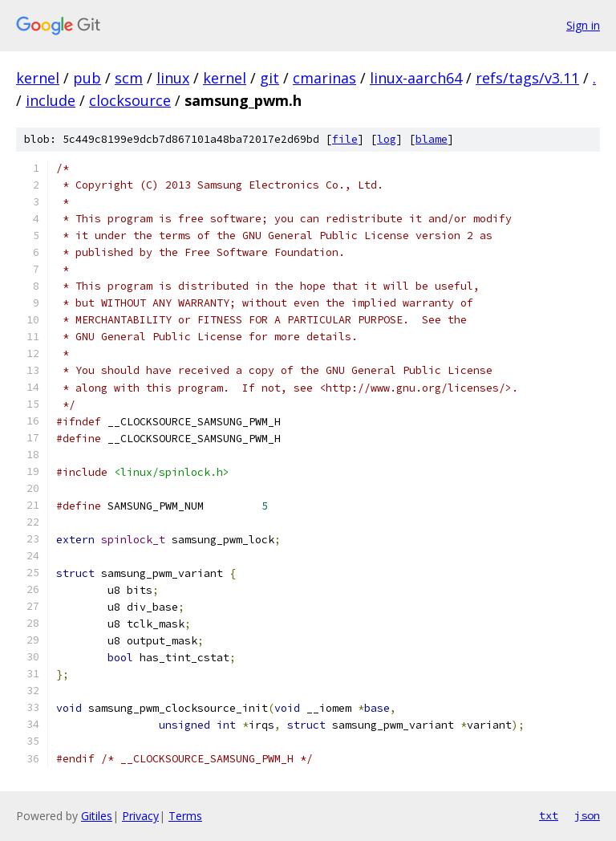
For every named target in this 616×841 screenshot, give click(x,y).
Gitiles (97, 816)
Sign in (583, 25)
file (345, 139)
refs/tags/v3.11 (527, 78)
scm (129, 78)
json (587, 815)
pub (87, 78)
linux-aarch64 (416, 78)
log (387, 139)
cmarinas (324, 78)
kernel (38, 78)
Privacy (140, 816)
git (269, 78)
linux (173, 78)
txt (549, 815)
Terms (185, 816)
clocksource (130, 100)
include (51, 100)
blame (432, 139)
